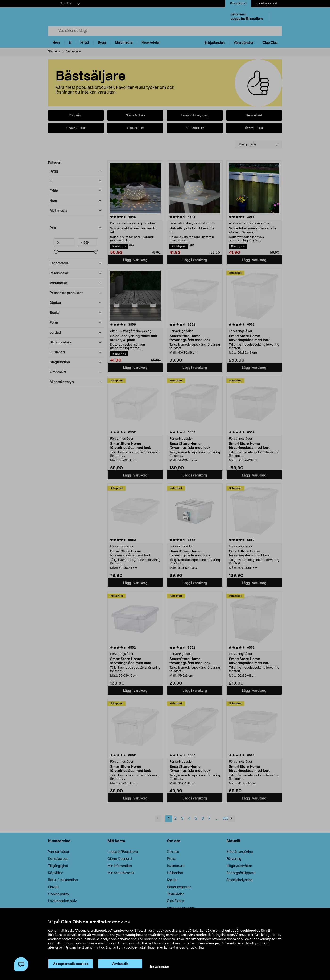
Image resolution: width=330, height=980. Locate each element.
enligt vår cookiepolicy (243, 931)
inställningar (210, 943)
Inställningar (160, 967)
